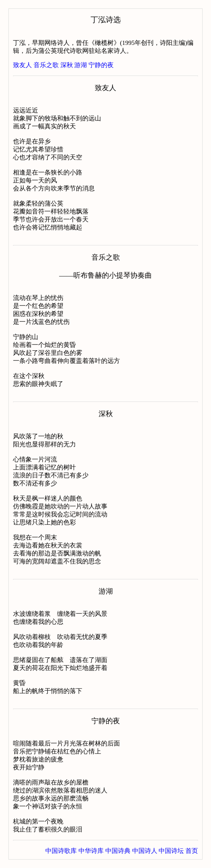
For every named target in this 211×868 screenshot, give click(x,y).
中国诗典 (118, 851)
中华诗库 (91, 851)
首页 (192, 851)
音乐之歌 (46, 65)
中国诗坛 (171, 851)
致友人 (22, 65)
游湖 (81, 65)
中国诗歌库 (61, 851)
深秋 (67, 65)
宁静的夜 (101, 65)
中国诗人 (145, 851)
